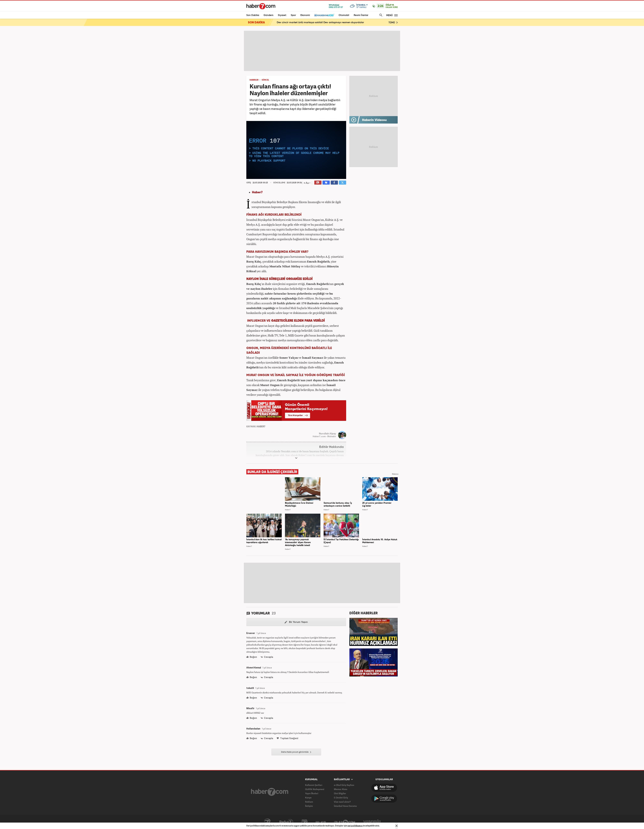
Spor (293, 15)
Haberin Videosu (374, 120)
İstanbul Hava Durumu (345, 806)
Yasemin (372, 822)
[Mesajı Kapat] (397, 826)
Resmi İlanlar (361, 15)
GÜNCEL (265, 80)
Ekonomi (305, 15)
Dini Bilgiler (340, 793)
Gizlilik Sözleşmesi (315, 789)
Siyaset (282, 15)
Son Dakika (253, 15)
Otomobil (344, 15)
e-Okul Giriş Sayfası (344, 785)
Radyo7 (286, 822)
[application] (296, 150)
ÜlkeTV (321, 822)
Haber (256, 192)
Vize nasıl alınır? (342, 802)
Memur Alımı (341, 789)
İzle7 (345, 822)
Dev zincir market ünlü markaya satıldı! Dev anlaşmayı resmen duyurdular (320, 23)
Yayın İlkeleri (312, 793)
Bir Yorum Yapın (296, 622)
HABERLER (254, 80)
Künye (308, 798)
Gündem (268, 15)
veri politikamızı (355, 826)
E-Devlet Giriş (341, 798)
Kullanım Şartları (314, 785)
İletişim (309, 806)
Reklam (309, 802)
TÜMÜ (393, 22)
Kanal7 (267, 822)
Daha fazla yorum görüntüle (296, 752)
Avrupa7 (304, 822)
